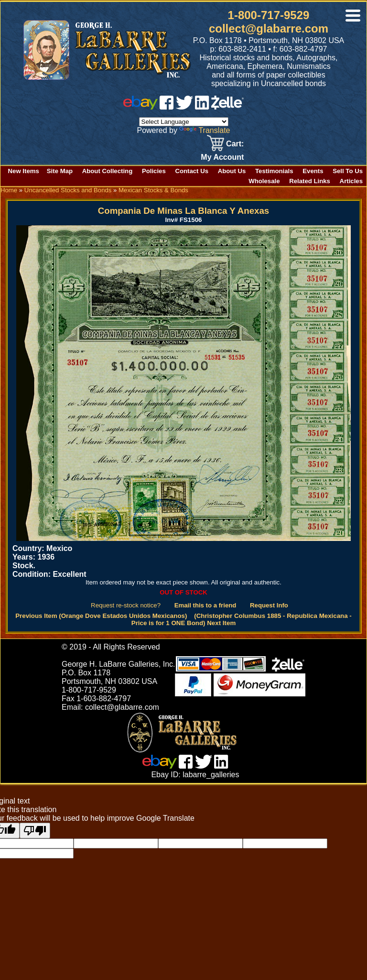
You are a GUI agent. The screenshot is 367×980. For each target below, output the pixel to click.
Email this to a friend (205, 605)
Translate (205, 130)
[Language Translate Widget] (184, 122)
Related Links (310, 181)
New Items (24, 171)
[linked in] (202, 107)
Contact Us (192, 171)
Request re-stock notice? (126, 605)
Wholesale (264, 181)
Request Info (269, 605)
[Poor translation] (35, 831)
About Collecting (108, 171)
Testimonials (274, 171)
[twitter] (184, 107)
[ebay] (140, 107)
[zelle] (227, 107)
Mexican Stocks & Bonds (153, 190)
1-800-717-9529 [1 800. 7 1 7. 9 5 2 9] (269, 15)
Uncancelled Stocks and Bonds (68, 190)
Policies (154, 171)
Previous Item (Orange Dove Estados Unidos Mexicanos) (101, 616)
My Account (222, 157)
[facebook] (167, 107)
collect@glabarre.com (269, 28)
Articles (351, 181)
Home (9, 190)
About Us (232, 171)
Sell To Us (348, 171)
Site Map (60, 171)
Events (313, 171)
